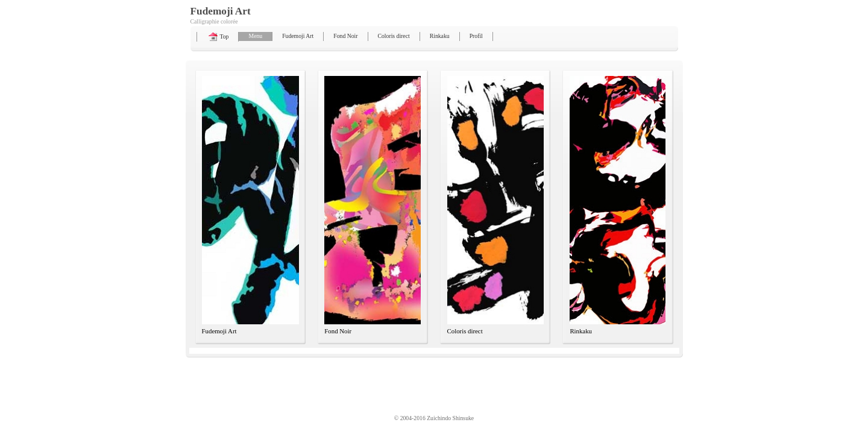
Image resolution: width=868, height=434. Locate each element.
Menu (255, 36)
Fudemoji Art (298, 36)
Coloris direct (394, 36)
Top (218, 37)
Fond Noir (345, 36)
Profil (476, 36)
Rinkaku (440, 36)
